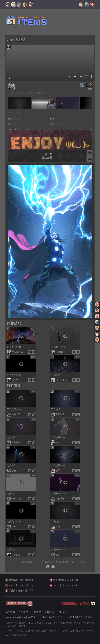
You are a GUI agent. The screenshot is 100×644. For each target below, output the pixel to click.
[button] (49, 316)
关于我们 (10, 612)
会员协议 (23, 612)
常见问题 (49, 612)
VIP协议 (62, 612)
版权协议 (36, 612)
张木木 (89, 89)
